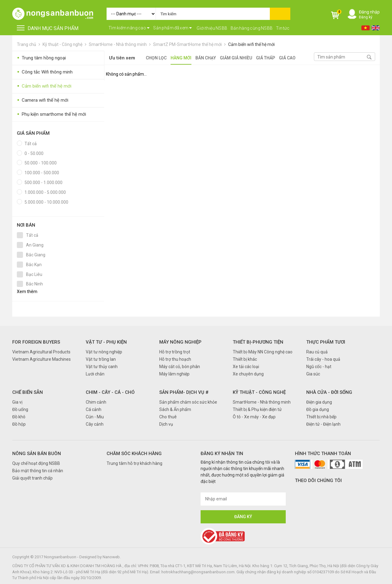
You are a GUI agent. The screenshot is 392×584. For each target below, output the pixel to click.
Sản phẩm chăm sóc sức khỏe (188, 402)
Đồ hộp (19, 424)
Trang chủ (26, 44)
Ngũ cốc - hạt (319, 367)
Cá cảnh (94, 409)
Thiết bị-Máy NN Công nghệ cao (263, 352)
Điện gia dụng (319, 402)
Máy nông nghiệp (180, 342)
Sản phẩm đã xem (173, 28)
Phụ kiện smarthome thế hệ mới (51, 114)
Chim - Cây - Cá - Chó (110, 392)
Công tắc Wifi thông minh (45, 72)
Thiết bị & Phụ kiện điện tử (257, 409)
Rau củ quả (317, 352)
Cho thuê (168, 417)
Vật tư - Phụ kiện (106, 342)
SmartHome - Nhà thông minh (118, 44)
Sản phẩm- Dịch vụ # (184, 392)
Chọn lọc (156, 58)
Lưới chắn (95, 374)
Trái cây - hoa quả (323, 359)
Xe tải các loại (246, 367)
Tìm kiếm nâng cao (129, 28)
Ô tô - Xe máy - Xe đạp (254, 417)
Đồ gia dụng (318, 409)
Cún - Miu (95, 417)
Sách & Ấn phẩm (175, 409)
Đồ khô (19, 417)
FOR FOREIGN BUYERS (36, 342)
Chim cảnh (96, 402)
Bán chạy (206, 58)
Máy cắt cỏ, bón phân (180, 367)
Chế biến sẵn (28, 392)
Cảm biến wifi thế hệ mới (251, 44)
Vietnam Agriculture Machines (41, 359)
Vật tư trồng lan (101, 359)
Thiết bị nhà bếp (321, 417)
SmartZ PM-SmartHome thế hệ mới (187, 44)
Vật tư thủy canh (102, 367)
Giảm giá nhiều (236, 58)
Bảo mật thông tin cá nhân (38, 471)
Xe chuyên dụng (248, 374)
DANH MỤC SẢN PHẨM (48, 28)
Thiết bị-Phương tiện (258, 342)
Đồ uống (20, 409)
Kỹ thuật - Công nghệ (62, 44)
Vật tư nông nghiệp (104, 352)
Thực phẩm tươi (326, 342)
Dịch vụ (166, 424)
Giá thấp (266, 58)
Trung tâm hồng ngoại (41, 58)
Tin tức (283, 28)
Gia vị (17, 402)
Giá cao (287, 58)
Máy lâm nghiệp (174, 374)
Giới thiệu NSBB (212, 28)
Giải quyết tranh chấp (32, 478)
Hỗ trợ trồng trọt (175, 352)
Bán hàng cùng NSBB (252, 28)
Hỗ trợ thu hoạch (175, 359)
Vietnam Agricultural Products (41, 352)
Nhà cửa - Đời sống (329, 392)
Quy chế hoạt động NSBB (36, 463)
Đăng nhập (369, 12)
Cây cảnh (95, 424)
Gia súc (313, 374)
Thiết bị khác (245, 359)
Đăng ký (366, 17)
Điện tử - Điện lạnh (323, 424)
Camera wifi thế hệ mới (43, 100)
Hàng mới (181, 58)
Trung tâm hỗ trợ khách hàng (134, 463)
